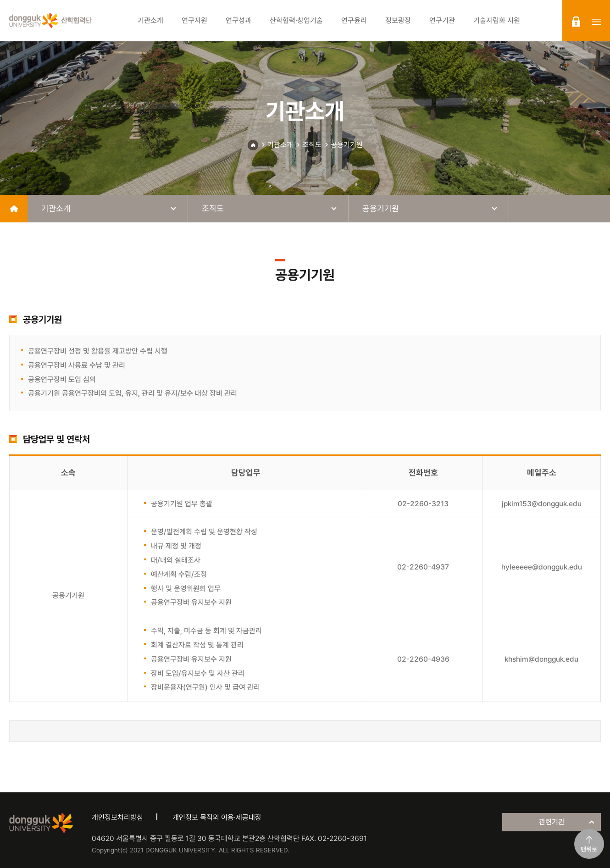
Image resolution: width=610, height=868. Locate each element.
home (14, 209)
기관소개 (280, 145)
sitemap (596, 22)
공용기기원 (347, 145)
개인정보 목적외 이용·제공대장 (217, 817)
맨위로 (589, 849)
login (576, 22)
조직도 (312, 145)
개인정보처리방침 (117, 817)
